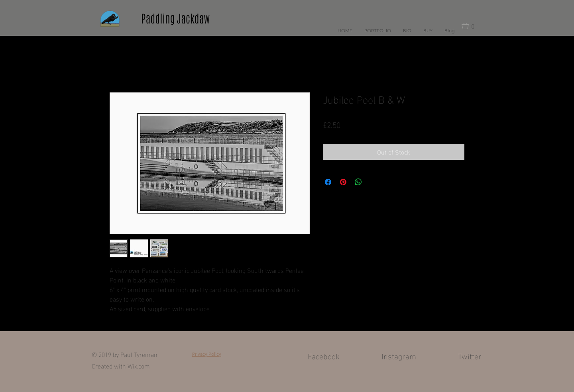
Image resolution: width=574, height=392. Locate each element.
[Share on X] (373, 182)
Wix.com (139, 366)
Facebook (324, 355)
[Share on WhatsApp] (358, 182)
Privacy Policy (207, 354)
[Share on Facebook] (328, 182)
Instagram (399, 355)
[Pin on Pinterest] (343, 182)
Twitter (470, 355)
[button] (378, 31)
